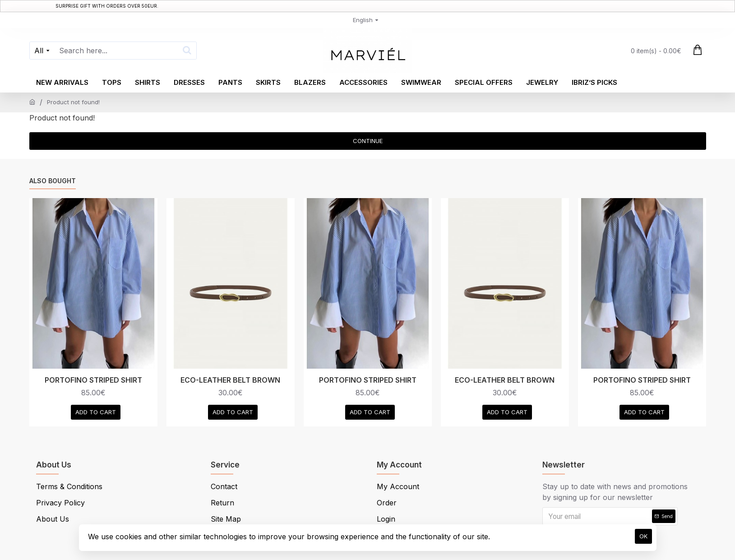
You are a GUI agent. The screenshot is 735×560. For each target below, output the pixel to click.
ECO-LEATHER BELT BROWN (230, 380)
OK (643, 536)
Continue (368, 141)
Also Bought (53, 181)
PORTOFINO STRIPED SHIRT (93, 380)
